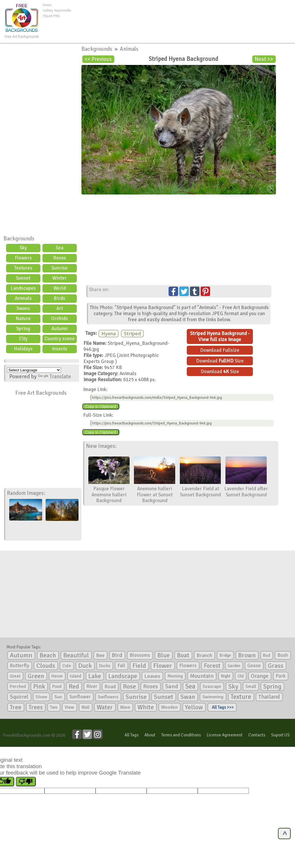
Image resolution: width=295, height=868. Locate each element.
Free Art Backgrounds (41, 393)
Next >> (264, 59)
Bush (283, 655)
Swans (23, 308)
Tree (16, 707)
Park (281, 676)
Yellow (194, 707)
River (92, 686)
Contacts (257, 735)
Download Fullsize (220, 350)
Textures (23, 268)
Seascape (212, 686)
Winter (59, 278)
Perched (18, 686)
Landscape (123, 676)
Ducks (105, 666)
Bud (267, 655)
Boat (183, 655)
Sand (172, 686)
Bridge (225, 655)
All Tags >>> (222, 707)
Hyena (109, 334)
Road (110, 686)
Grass (276, 666)
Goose (254, 666)
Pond (57, 686)
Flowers (23, 258)
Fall (121, 666)
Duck (85, 666)
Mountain (202, 676)
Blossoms (140, 655)
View (69, 707)
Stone (41, 697)
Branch (204, 655)
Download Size (220, 361)
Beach (48, 655)
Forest (212, 666)
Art (60, 308)
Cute (67, 666)
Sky (23, 248)
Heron (57, 676)
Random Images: (26, 493)
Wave (125, 707)
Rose (129, 686)
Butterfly (19, 666)
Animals (23, 298)
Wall (85, 707)
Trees (36, 707)
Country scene (60, 339)
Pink (39, 686)
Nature (23, 318)
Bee (100, 655)
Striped (132, 334)
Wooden (169, 707)
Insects (60, 349)
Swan (188, 697)
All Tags (131, 735)
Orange (260, 676)
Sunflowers (108, 697)
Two (54, 707)
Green (36, 676)
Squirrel (19, 697)
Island (75, 676)
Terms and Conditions (181, 735)
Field (139, 666)
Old (241, 676)
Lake (95, 676)
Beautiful (76, 655)
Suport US (280, 735)
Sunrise (59, 268)
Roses (60, 258)
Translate (54, 377)
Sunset (23, 278)
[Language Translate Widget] (34, 370)
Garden (234, 666)
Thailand (269, 697)
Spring (23, 329)
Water (105, 707)
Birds (59, 298)
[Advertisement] (183, 16)
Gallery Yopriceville (57, 11)
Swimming (213, 697)
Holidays (23, 349)
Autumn (59, 329)
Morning (175, 676)
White (146, 707)
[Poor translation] (26, 782)
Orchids (59, 318)
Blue (164, 655)
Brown (247, 655)
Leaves (152, 676)
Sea (60, 248)
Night (226, 676)
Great (15, 676)
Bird (117, 655)
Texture (241, 697)
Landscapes (23, 288)
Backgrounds (19, 239)
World (60, 288)
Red (74, 686)
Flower (163, 666)
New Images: (101, 446)
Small (251, 686)
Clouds (46, 666)
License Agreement (225, 735)
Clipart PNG (51, 16)
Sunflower (80, 697)
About (150, 735)
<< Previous (98, 59)
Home (47, 5)
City (23, 339)
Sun (58, 697)
